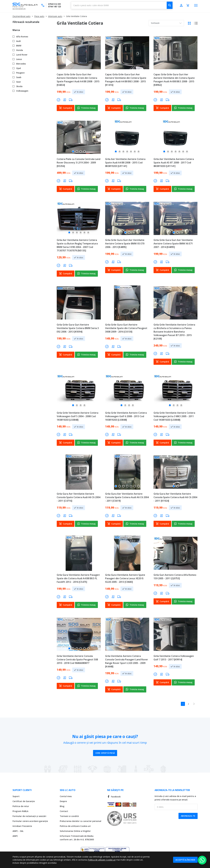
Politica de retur (21, 806)
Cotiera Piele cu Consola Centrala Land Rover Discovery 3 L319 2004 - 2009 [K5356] (79, 163)
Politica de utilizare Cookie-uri (75, 826)
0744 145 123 (55, 6)
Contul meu (66, 796)
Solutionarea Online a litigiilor (75, 831)
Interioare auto (55, 16)
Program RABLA (20, 811)
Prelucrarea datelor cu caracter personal (80, 821)
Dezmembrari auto (22, 16)
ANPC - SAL (18, 831)
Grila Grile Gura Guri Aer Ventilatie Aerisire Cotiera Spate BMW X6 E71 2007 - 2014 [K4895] (173, 244)
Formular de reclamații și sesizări (29, 816)
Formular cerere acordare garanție (30, 821)
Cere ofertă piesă (105, 753)
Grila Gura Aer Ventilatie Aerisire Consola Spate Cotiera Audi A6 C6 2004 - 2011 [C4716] (79, 497)
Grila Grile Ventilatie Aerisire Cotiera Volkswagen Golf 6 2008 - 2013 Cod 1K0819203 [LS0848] (126, 416)
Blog (62, 806)
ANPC (15, 836)
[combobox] (122, 5)
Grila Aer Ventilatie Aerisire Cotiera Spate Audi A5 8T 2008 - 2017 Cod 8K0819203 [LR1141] (174, 163)
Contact (64, 811)
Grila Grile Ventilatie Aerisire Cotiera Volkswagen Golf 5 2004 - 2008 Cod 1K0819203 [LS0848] (78, 416)
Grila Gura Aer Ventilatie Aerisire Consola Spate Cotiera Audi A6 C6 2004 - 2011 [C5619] (127, 497)
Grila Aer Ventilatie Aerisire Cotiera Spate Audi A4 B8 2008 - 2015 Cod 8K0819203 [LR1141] (125, 163)
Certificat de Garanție (24, 801)
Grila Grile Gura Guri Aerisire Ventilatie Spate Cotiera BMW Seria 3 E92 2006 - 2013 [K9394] (78, 328)
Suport (16, 796)
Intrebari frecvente (22, 826)
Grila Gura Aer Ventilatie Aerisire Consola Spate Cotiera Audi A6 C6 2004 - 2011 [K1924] (175, 497)
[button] (73, 153)
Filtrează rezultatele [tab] (26, 22)
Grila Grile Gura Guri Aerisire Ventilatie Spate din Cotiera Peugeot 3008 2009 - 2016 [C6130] (126, 328)
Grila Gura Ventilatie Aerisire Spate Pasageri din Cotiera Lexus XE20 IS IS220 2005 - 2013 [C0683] (125, 578)
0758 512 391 (55, 4)
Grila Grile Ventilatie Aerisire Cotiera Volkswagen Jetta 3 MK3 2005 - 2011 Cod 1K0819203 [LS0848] (174, 416)
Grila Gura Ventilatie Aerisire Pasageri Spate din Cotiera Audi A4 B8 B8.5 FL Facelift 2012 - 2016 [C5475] (78, 578)
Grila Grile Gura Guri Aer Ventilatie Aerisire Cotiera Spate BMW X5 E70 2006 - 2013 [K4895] (125, 244)
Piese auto (39, 16)
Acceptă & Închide (185, 860)
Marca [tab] (16, 30)
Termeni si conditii (69, 816)
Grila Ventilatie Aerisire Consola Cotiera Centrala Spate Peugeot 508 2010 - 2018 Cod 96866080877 (77, 659)
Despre (63, 801)
